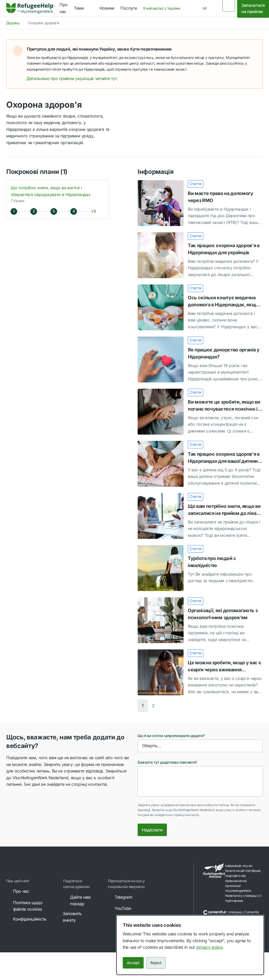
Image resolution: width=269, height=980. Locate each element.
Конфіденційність (26, 919)
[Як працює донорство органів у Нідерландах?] (200, 360)
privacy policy (210, 947)
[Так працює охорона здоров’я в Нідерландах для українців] (200, 255)
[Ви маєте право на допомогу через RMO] (200, 203)
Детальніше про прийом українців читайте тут (75, 78)
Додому (13, 23)
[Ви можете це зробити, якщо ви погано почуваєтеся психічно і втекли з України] (200, 412)
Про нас (17, 891)
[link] (30, 8)
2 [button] (153, 705)
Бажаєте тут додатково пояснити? (167, 762)
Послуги (129, 8)
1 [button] (143, 705)
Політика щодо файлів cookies (24, 906)
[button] (253, 49)
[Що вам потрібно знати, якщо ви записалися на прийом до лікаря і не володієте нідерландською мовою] (200, 516)
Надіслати (152, 830)
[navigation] (84, 8)
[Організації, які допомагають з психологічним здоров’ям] (200, 620)
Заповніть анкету (77, 917)
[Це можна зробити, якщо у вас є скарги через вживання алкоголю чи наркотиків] (200, 672)
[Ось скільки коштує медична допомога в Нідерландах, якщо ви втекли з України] (200, 307)
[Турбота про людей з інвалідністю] (200, 568)
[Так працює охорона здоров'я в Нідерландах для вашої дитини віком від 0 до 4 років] (200, 464)
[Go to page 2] (153, 706)
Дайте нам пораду (77, 900)
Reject (156, 963)
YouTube (119, 908)
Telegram (120, 897)
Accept (133, 963)
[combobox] (163, 8)
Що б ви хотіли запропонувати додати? (171, 736)
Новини (107, 8)
